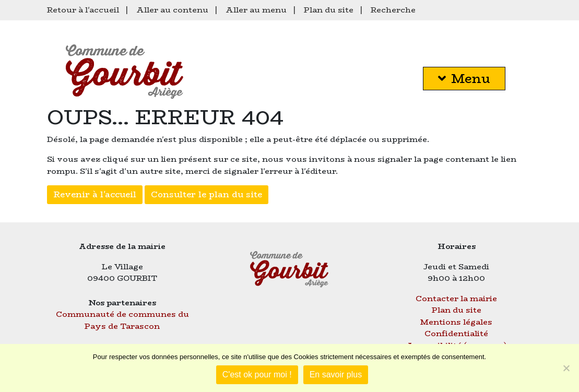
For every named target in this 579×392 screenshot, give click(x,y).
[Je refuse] (566, 368)
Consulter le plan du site (206, 194)
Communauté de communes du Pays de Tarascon (122, 320)
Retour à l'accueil (83, 10)
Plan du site (329, 10)
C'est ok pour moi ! (257, 375)
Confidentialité (456, 333)
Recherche (393, 10)
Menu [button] (464, 79)
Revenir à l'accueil (95, 194)
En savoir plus (336, 375)
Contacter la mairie (456, 298)
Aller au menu (256, 10)
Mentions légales (456, 322)
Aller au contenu (172, 10)
